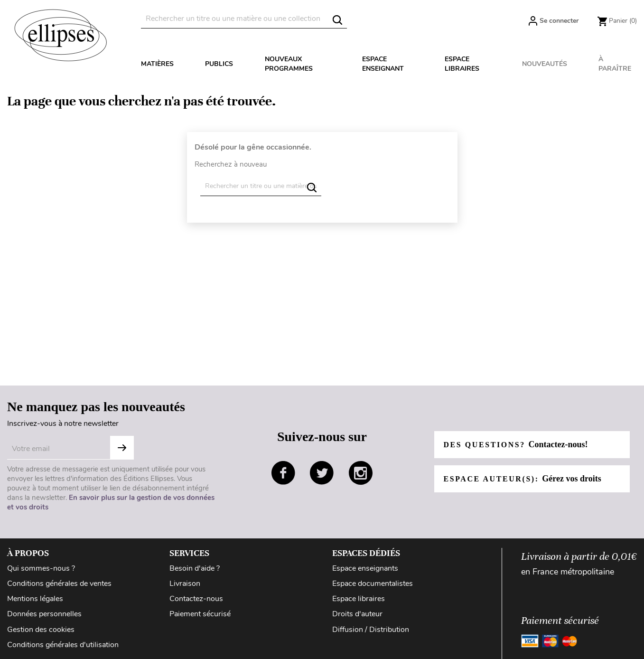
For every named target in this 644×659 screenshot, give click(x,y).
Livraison (185, 584)
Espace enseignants (365, 568)
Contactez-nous (196, 599)
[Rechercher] (244, 19)
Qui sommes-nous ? (41, 568)
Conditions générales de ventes (59, 584)
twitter (322, 473)
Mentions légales (35, 599)
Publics (219, 64)
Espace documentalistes (373, 584)
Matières (157, 64)
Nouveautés (545, 64)
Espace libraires (462, 64)
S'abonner (122, 448)
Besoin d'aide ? (195, 568)
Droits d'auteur (357, 614)
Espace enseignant (383, 64)
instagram (361, 473)
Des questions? (516, 444)
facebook (283, 473)
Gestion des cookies (41, 630)
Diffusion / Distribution (371, 630)
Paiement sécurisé (200, 614)
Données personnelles (44, 614)
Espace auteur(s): (523, 479)
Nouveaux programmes (289, 64)
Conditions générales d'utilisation (63, 645)
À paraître (615, 64)
